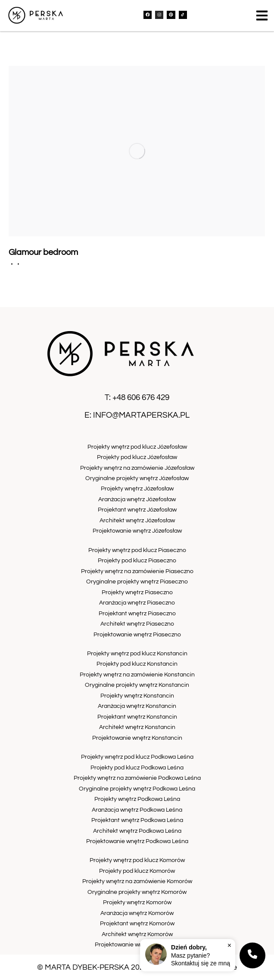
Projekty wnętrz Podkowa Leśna (137, 799)
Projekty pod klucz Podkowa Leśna (137, 768)
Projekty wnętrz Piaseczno (137, 592)
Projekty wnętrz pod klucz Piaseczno (137, 550)
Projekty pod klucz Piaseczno (137, 560)
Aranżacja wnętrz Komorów (137, 913)
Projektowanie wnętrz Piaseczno (137, 634)
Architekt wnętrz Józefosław (137, 520)
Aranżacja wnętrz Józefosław (137, 499)
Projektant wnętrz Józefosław (137, 510)
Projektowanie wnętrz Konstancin (137, 738)
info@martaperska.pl (141, 415)
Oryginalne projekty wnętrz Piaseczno (137, 581)
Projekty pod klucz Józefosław (137, 457)
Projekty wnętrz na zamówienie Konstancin (137, 675)
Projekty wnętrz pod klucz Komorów (137, 860)
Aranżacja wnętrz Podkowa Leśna (137, 810)
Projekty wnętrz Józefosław (137, 488)
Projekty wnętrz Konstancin (137, 696)
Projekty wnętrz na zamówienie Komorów (137, 881)
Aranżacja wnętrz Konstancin (137, 706)
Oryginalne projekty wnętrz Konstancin (137, 685)
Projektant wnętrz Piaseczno (137, 613)
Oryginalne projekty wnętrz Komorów (137, 892)
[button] (262, 16)
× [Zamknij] (229, 945)
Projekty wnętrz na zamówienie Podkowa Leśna (137, 778)
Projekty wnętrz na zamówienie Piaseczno (137, 571)
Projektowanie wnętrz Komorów (137, 944)
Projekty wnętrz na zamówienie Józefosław (137, 468)
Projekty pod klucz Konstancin (137, 664)
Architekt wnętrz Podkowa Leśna (137, 831)
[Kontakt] (252, 955)
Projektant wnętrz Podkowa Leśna (137, 820)
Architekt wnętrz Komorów (137, 934)
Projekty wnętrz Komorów (137, 902)
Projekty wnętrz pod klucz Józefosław (137, 447)
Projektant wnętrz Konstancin (137, 717)
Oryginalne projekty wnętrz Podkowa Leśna (137, 789)
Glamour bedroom (43, 252)
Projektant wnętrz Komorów (137, 923)
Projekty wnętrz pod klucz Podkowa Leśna (137, 757)
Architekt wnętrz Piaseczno (137, 624)
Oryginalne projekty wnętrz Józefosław (137, 478)
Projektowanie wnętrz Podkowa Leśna (137, 841)
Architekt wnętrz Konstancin (137, 727)
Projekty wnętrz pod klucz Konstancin (137, 653)
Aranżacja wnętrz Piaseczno (137, 603)
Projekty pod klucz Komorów (137, 871)
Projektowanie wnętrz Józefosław (137, 531)
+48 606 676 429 (141, 397)
